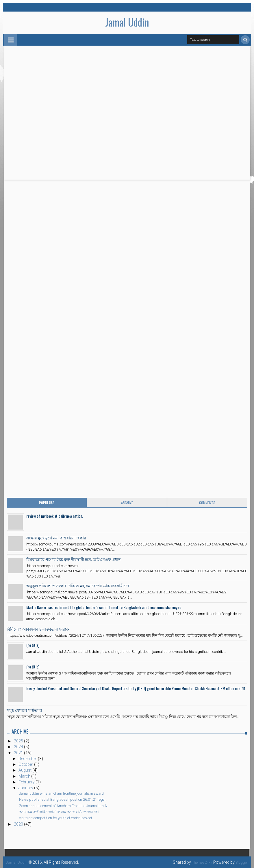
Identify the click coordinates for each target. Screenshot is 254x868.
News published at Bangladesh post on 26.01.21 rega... (63, 799)
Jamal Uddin (127, 22)
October (26, 764)
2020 (19, 824)
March (25, 776)
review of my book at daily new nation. (55, 516)
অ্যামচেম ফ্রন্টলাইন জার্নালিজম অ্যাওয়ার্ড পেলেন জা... (60, 812)
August (25, 770)
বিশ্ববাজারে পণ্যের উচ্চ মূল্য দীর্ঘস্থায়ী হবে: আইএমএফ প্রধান (73, 559)
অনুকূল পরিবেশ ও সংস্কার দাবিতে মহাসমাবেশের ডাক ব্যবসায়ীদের (78, 585)
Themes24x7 (199, 862)
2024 (19, 747)
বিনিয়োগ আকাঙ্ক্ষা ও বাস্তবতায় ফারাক (38, 629)
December (28, 759)
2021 (19, 753)
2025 (19, 741)
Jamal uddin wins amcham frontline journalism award (61, 793)
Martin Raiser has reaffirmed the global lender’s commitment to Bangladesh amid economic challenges (104, 607)
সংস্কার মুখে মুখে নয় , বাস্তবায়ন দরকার (56, 538)
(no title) (33, 645)
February (27, 782)
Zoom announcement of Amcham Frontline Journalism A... (64, 806)
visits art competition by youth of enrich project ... (57, 818)
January (26, 788)
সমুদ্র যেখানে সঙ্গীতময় (24, 710)
